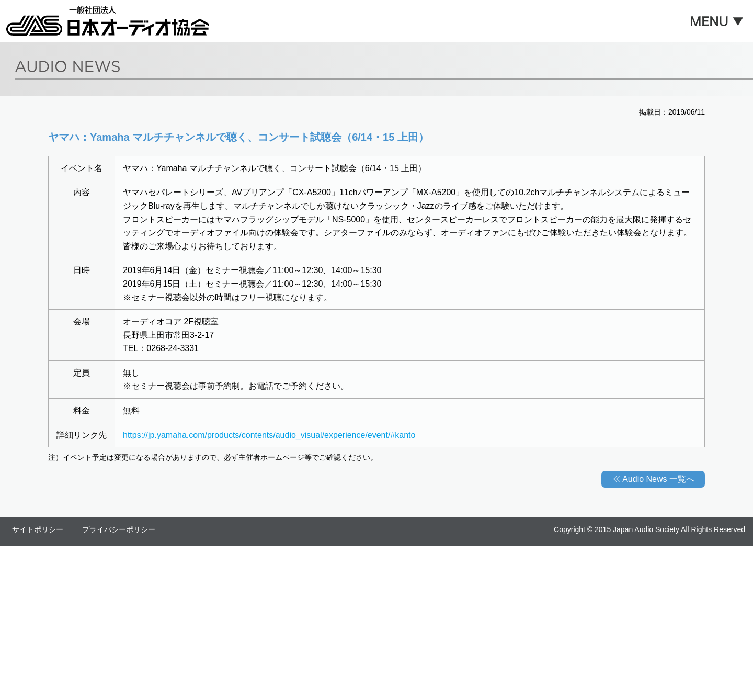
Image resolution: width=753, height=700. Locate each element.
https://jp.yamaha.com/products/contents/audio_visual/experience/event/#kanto (269, 435)
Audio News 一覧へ (658, 479)
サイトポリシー (38, 529)
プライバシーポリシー (119, 529)
